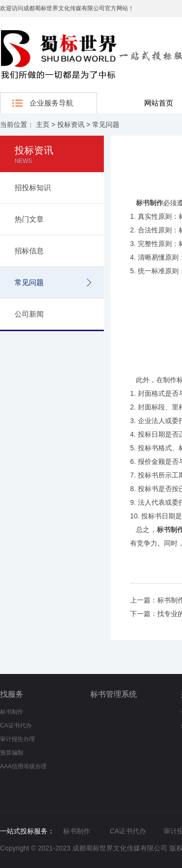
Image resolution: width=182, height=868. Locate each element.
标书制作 (12, 712)
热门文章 (29, 219)
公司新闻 (29, 314)
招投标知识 (33, 187)
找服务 (12, 694)
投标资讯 (71, 124)
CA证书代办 (16, 726)
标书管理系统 (114, 694)
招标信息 (29, 251)
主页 (43, 124)
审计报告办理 (17, 739)
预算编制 (12, 753)
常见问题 (106, 124)
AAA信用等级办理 (23, 766)
